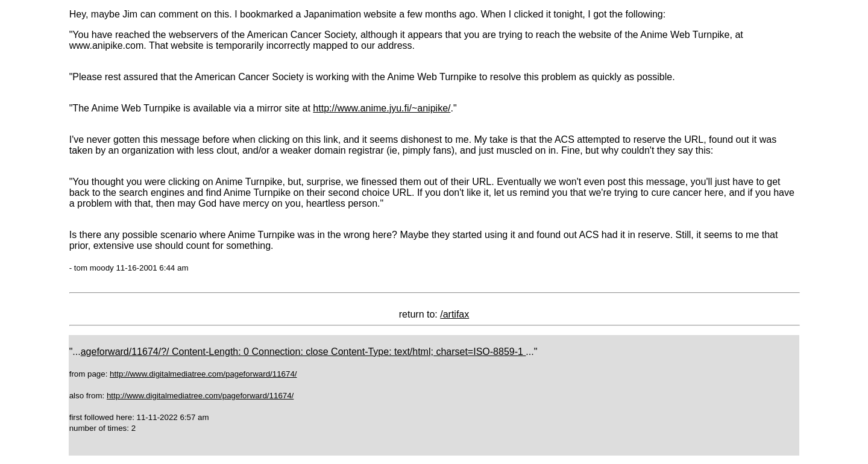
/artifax (454, 314)
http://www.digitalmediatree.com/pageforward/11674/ (203, 374)
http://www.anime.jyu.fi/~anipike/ (382, 108)
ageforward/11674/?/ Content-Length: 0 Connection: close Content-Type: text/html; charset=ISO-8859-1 (303, 352)
